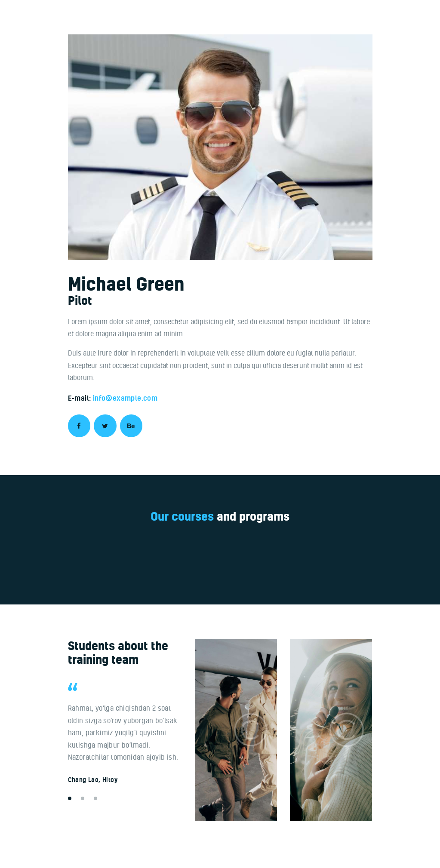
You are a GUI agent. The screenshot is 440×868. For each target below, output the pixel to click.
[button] (70, 799)
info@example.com (125, 398)
